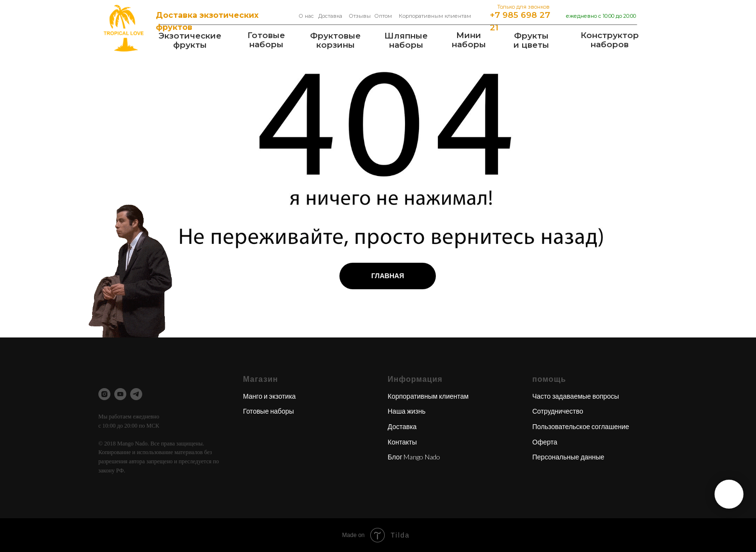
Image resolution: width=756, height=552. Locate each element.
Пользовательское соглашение (581, 426)
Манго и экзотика (269, 396)
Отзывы (360, 16)
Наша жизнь (407, 411)
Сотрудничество (558, 411)
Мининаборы (469, 40)
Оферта (545, 442)
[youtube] (120, 394)
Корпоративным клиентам (435, 16)
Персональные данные (568, 457)
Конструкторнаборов (610, 40)
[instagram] (104, 394)
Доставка (330, 16)
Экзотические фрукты (190, 40)
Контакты (402, 442)
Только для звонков (523, 7)
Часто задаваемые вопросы (576, 396)
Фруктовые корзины (335, 40)
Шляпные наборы (406, 40)
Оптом (383, 16)
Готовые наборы (266, 40)
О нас (306, 16)
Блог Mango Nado (414, 457)
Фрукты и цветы (531, 40)
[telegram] (136, 394)
